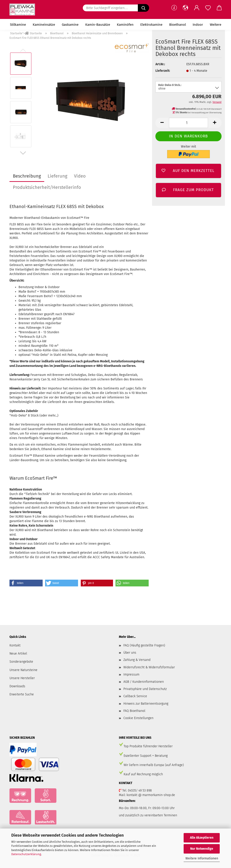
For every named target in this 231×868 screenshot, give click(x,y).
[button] (185, 8)
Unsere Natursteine (23, 670)
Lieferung (57, 176)
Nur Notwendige (202, 849)
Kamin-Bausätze (98, 25)
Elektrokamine (151, 25)
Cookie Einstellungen (138, 718)
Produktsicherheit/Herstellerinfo (47, 187)
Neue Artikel (18, 654)
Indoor (198, 25)
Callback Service (135, 696)
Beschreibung (27, 176)
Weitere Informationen (202, 858)
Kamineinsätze (44, 25)
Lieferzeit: (163, 71)
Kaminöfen (125, 25)
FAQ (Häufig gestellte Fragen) (144, 645)
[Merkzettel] (208, 8)
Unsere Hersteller (22, 678)
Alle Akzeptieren (202, 838)
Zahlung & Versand (137, 660)
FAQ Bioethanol (134, 711)
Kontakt (15, 645)
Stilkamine (18, 25)
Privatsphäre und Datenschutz (145, 689)
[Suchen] (143, 8)
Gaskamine (70, 25)
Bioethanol (178, 25)
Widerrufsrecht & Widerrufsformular (149, 667)
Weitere (216, 25)
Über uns (130, 653)
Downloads (17, 686)
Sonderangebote (21, 662)
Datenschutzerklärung (26, 854)
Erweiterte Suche (22, 694)
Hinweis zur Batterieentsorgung (146, 704)
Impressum (131, 675)
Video (80, 176)
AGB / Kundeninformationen (144, 682)
